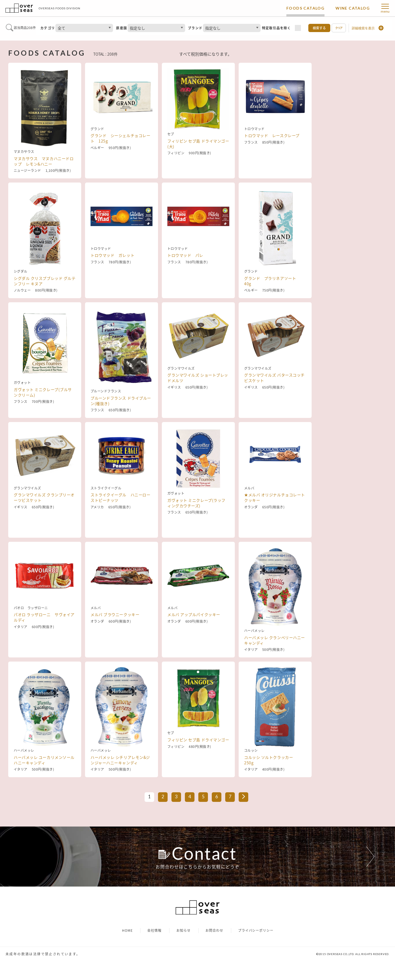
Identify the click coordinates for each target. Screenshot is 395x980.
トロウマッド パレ (185, 278)
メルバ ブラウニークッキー (115, 637)
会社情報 (154, 950)
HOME (127, 950)
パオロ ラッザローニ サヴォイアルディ (44, 640)
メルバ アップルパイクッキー (194, 637)
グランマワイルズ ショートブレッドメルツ (198, 401)
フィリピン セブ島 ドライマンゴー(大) (198, 161)
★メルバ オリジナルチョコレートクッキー (275, 520)
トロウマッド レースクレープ (272, 158)
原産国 (122, 28)
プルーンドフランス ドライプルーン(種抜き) (121, 401)
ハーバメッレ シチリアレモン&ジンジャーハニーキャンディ (120, 760)
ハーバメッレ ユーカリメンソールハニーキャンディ (44, 760)
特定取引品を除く (276, 28)
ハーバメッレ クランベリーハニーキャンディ (275, 640)
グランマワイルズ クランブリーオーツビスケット (44, 520)
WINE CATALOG (353, 8)
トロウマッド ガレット (112, 278)
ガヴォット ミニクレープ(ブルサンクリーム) (43, 401)
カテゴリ (48, 28)
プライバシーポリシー (256, 950)
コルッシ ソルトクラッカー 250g (271, 760)
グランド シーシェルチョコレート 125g (120, 161)
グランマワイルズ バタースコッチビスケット (274, 401)
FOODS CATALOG (305, 8)
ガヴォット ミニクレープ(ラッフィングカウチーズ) (196, 520)
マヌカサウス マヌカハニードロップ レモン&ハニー (44, 161)
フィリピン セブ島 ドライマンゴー (198, 757)
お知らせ (184, 950)
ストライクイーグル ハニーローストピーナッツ (120, 520)
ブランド (195, 28)
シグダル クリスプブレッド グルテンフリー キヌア (45, 281)
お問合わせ (214, 950)
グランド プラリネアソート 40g (272, 281)
